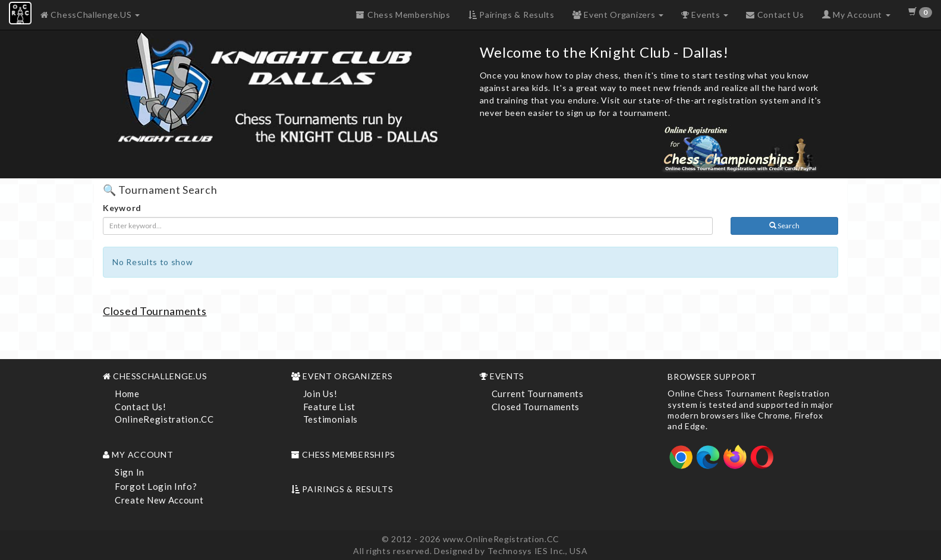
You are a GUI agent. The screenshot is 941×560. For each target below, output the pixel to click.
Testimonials (331, 419)
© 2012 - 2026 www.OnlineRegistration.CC (470, 539)
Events (705, 15)
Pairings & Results (512, 15)
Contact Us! (141, 407)
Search (784, 226)
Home (127, 394)
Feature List (329, 407)
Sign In (130, 472)
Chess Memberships (403, 15)
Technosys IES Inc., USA (538, 551)
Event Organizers (618, 15)
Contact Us (775, 15)
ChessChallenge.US (90, 15)
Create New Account (159, 500)
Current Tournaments (538, 394)
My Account (856, 15)
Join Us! (320, 394)
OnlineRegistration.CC (164, 419)
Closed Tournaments (155, 311)
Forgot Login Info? (156, 486)
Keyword (122, 208)
